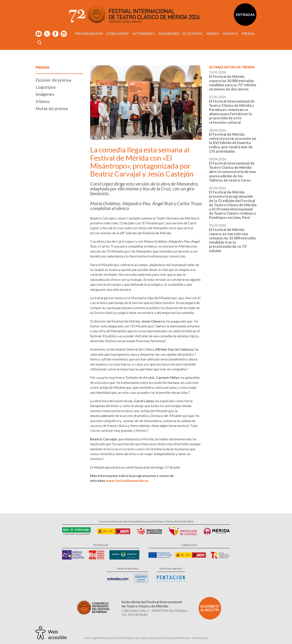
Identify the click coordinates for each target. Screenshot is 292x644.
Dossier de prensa (53, 80)
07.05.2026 (232, 109)
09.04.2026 (232, 170)
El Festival (193, 34)
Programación (89, 34)
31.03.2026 (232, 238)
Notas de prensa (52, 108)
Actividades (143, 34)
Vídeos (43, 101)
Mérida (213, 34)
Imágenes (45, 94)
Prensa (248, 34)
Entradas (245, 14)
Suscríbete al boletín (210, 608)
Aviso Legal (91, 638)
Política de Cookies (137, 638)
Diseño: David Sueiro (163, 638)
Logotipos (46, 87)
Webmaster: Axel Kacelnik (192, 638)
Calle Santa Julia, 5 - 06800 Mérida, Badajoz (155, 610)
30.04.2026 (232, 141)
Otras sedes (118, 34)
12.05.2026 (232, 81)
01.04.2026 (233, 203)
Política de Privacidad (112, 638)
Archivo (230, 34)
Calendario (169, 34)
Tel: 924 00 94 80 (135, 615)
